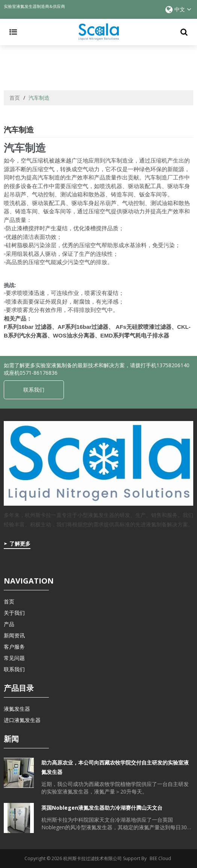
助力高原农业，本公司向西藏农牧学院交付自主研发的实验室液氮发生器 (115, 767)
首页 (15, 98)
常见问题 (14, 658)
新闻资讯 (14, 635)
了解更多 (20, 543)
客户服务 (14, 647)
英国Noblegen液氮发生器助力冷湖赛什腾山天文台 (102, 808)
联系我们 (34, 390)
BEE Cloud (160, 858)
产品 (9, 624)
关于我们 (14, 613)
